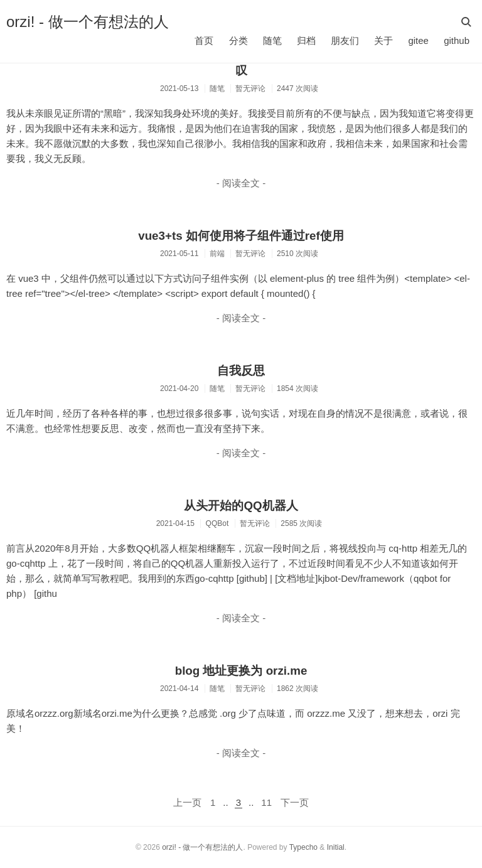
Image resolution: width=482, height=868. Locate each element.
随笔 (272, 40)
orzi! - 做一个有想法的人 (88, 22)
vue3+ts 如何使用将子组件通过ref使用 (241, 236)
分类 (238, 40)
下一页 (295, 802)
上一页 (187, 802)
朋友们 (345, 40)
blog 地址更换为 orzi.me (241, 671)
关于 (383, 40)
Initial (336, 847)
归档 (306, 40)
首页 (204, 40)
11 (266, 802)
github (457, 40)
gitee (418, 40)
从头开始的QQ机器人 (241, 506)
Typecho (303, 847)
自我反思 (241, 371)
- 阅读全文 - (241, 183)
